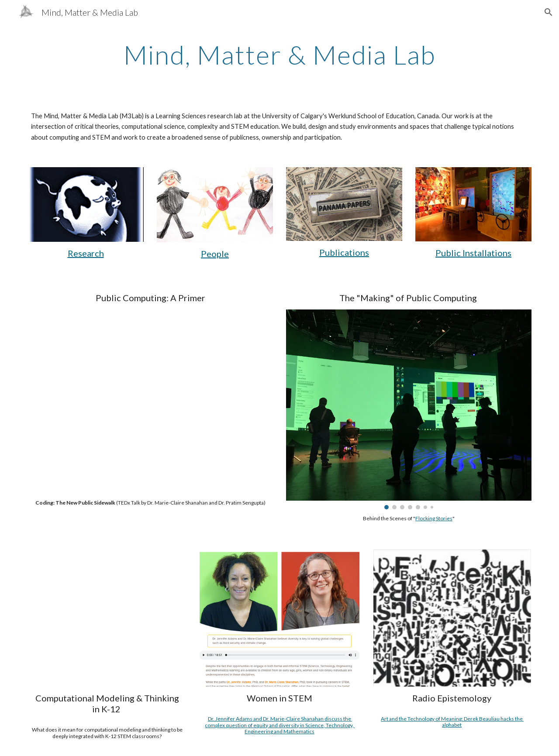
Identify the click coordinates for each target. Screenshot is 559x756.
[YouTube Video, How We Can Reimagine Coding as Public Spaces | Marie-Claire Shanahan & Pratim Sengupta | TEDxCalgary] (150, 402)
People (215, 254)
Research (86, 253)
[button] (549, 12)
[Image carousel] (409, 409)
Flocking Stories (434, 518)
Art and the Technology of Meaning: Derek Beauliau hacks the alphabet (452, 722)
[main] (279, 55)
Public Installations (473, 253)
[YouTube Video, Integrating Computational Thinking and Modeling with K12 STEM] (107, 618)
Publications (344, 252)
